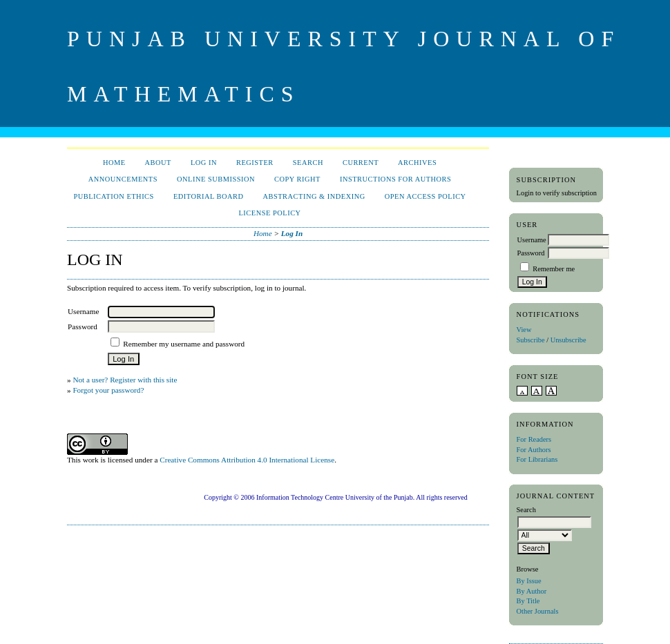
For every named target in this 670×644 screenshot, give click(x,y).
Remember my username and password (184, 344)
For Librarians (537, 459)
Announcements (123, 179)
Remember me (554, 269)
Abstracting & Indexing (314, 196)
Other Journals (538, 611)
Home (114, 163)
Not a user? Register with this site (125, 380)
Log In (204, 163)
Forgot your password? (108, 390)
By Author (532, 591)
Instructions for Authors (395, 179)
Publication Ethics (113, 196)
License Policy (269, 213)
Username (532, 240)
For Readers (534, 439)
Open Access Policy (425, 196)
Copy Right (297, 179)
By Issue (529, 581)
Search (308, 163)
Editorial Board (209, 196)
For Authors (534, 450)
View (524, 330)
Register (255, 163)
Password (531, 253)
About (158, 163)
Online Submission (216, 179)
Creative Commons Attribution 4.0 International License (247, 460)
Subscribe (531, 340)
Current (361, 163)
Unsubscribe (568, 340)
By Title (528, 601)
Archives (417, 163)
